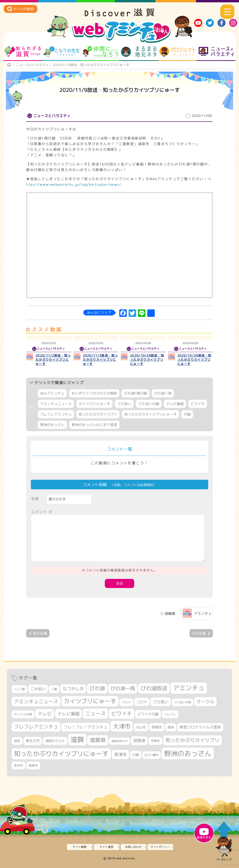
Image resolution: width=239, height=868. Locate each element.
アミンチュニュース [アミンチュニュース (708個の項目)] (36, 701)
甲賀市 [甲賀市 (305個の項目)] (155, 741)
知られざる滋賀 (23, 52)
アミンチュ (203, 614)
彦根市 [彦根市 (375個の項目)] (157, 727)
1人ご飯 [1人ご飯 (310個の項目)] (19, 689)
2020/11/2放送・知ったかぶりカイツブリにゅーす (53, 360)
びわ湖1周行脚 (135, 393)
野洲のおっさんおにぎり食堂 (94, 425)
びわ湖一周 (163, 393)
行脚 (187, 414)
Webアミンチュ (52, 393)
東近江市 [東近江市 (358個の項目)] (33, 741)
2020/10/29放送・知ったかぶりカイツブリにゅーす (194, 360)
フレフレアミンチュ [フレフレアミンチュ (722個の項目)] (36, 727)
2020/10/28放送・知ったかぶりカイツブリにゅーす (147, 360)
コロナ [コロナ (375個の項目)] (142, 702)
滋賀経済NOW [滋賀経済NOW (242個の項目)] (119, 741)
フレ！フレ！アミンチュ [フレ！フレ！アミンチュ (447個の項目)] (86, 727)
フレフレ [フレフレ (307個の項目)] (170, 714)
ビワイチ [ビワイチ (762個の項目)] (122, 714)
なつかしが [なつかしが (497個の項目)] (73, 689)
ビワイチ (198, 404)
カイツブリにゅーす (94, 404)
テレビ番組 (175, 404)
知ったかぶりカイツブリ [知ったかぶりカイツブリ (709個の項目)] (192, 740)
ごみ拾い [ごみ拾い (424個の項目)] (38, 689)
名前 (35, 499)
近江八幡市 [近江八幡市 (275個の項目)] (151, 755)
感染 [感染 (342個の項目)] (171, 727)
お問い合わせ (133, 847)
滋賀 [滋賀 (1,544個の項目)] (77, 739)
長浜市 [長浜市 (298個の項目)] (19, 765)
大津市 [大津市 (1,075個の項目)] (122, 726)
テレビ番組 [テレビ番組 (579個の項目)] (69, 714)
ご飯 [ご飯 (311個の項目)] (54, 689)
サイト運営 (106, 847)
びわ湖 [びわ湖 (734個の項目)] (97, 688)
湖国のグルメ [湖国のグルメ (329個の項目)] (55, 741)
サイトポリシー (160, 847)
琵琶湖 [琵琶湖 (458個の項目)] (139, 740)
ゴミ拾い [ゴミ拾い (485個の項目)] (161, 702)
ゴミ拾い (124, 404)
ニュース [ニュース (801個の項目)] (95, 713)
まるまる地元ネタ (139, 52)
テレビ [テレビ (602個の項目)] (45, 714)
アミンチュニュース (56, 404)
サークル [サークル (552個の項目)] (205, 702)
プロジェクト (177, 52)
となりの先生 (62, 52)
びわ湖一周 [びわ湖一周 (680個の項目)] (123, 688)
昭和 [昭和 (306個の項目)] (17, 741)
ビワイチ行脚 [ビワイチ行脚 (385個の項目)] (148, 714)
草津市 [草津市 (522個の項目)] (120, 754)
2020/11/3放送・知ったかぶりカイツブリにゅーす (100, 360)
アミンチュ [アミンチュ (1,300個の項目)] (189, 688)
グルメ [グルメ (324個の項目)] (126, 702)
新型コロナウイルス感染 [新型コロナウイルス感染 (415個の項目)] (200, 727)
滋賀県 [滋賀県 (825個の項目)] (98, 740)
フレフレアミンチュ (56, 414)
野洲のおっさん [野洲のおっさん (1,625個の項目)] (188, 753)
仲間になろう (100, 52)
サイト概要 (80, 847)
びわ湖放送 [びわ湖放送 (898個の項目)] (154, 688)
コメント (42, 512)
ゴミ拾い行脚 (149, 404)
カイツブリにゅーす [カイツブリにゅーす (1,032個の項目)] (90, 701)
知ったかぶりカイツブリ (98, 414)
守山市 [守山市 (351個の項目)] (141, 727)
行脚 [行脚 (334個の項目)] (136, 755)
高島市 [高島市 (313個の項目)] (33, 765)
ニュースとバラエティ (216, 52)
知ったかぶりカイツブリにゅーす (150, 414)
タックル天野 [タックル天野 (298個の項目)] (23, 714)
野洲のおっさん (52, 425)
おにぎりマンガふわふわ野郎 (94, 393)
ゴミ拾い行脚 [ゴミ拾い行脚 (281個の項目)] (183, 702)
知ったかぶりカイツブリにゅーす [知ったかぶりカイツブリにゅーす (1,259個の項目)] (61, 754)
